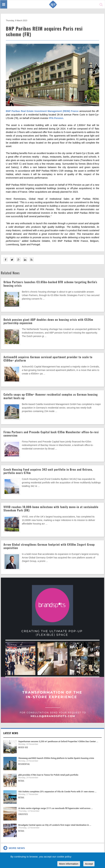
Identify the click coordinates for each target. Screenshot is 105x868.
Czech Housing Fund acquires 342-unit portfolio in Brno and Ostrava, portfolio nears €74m (48, 471)
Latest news (11, 733)
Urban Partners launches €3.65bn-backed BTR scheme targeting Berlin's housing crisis (50, 284)
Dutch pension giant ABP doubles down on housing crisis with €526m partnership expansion (48, 321)
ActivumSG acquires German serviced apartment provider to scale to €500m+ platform (48, 359)
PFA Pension (56, 118)
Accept (89, 864)
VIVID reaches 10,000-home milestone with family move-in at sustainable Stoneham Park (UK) (51, 509)
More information (69, 864)
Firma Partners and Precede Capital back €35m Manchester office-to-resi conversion (51, 434)
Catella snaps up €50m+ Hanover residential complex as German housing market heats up (51, 396)
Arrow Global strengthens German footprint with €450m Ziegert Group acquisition (49, 546)
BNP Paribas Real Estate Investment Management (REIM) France (42, 111)
